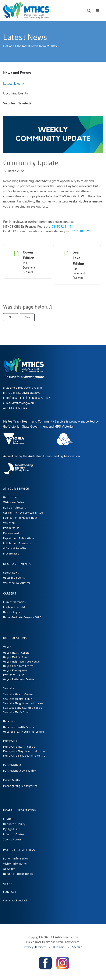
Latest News (11, 573)
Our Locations (15, 638)
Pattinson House (14, 675)
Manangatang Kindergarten (21, 786)
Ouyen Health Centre (16, 653)
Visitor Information (15, 864)
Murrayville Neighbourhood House (24, 751)
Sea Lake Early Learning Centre (23, 708)
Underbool (9, 721)
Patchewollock (12, 765)
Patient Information (16, 859)
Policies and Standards (17, 543)
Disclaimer (59, 947)
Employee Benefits (15, 607)
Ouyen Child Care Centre (18, 666)
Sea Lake (9, 688)
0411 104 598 (81, 231)
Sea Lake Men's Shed (16, 712)
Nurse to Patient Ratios (18, 874)
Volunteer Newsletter (17, 583)
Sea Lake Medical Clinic (17, 699)
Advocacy (9, 869)
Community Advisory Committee (23, 513)
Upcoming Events (14, 578)
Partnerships (11, 528)
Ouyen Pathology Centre (19, 679)
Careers (10, 593)
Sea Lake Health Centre (18, 694)
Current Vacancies (15, 602)
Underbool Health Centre (19, 727)
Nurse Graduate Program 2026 (22, 617)
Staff (8, 884)
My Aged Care (12, 829)
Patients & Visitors (19, 850)
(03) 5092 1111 (61, 227)
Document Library (14, 824)
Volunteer (9, 523)
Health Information (20, 810)
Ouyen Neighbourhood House (21, 662)
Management (11, 533)
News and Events (17, 564)
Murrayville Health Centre (19, 747)
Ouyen (7, 647)
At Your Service (16, 489)
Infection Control (14, 834)
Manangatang (12, 780)
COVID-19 (9, 819)
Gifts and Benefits (15, 548)
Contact (10, 892)
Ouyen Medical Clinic (16, 657)
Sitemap (77, 947)
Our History (10, 497)
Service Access (12, 839)
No (11, 317)
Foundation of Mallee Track (20, 518)
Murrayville (10, 741)
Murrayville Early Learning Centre (24, 756)
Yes (27, 317)
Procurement (11, 554)
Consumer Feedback (15, 900)
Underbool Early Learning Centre (24, 732)
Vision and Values (15, 502)
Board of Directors (15, 508)
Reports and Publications (19, 538)
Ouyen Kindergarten (16, 670)
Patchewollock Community (19, 771)
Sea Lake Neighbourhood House (23, 703)
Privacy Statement (35, 947)
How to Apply (12, 612)
